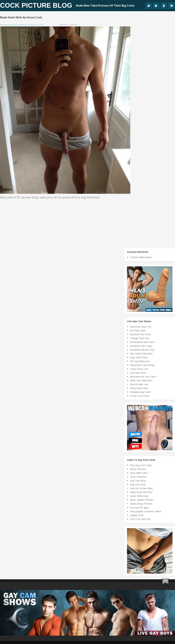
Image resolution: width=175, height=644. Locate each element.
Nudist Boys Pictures (141, 504)
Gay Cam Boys (138, 481)
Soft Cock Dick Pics (140, 519)
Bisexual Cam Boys (140, 334)
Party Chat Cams (139, 388)
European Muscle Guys (142, 350)
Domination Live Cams (142, 342)
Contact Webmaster (141, 257)
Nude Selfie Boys (139, 496)
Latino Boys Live (139, 369)
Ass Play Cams (138, 330)
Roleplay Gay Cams (140, 392)
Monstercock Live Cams (143, 377)
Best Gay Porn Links (141, 465)
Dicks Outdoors (138, 477)
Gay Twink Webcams (141, 354)
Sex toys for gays (139, 507)
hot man (23, 25)
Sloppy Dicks (137, 515)
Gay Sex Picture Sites (141, 488)
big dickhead (14, 25)
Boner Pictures (138, 469)
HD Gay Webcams (140, 361)
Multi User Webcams (141, 380)
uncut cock (39, 25)
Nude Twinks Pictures (142, 500)
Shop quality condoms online (146, 511)
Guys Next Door (139, 357)
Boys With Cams (139, 473)
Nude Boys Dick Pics (141, 492)
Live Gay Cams (138, 373)
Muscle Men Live (139, 384)
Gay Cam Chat (138, 484)
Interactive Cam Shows (142, 365)
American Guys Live (141, 327)
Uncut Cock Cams (140, 396)
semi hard (30, 25)
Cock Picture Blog (36, 5)
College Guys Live (140, 338)
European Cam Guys (141, 346)
